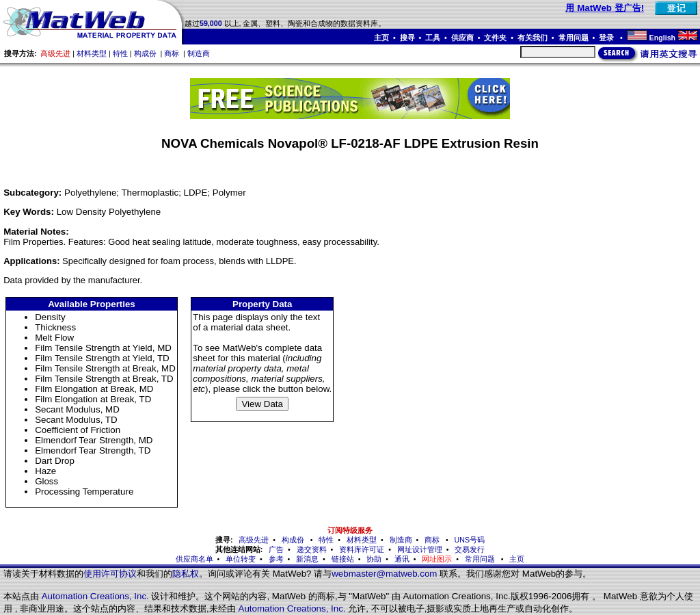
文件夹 (495, 38)
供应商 (462, 38)
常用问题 (574, 38)
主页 (381, 38)
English (662, 38)
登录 (607, 38)
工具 (433, 38)
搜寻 (407, 38)
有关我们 (533, 38)
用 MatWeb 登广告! (605, 8)
